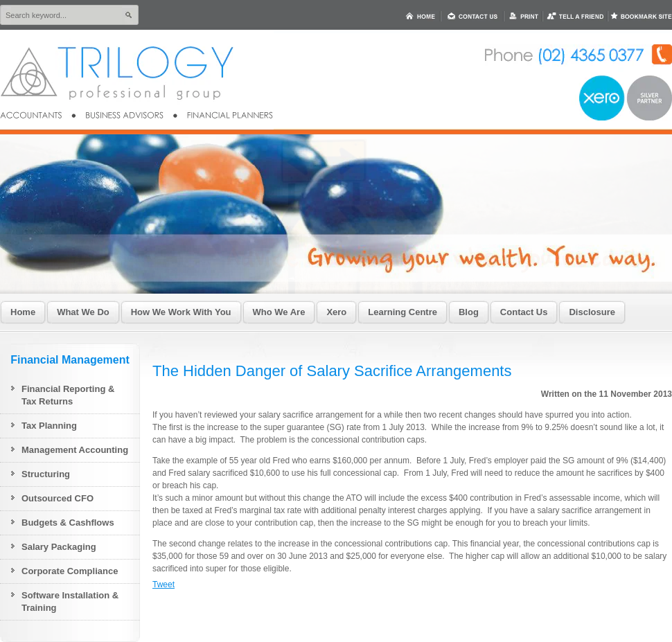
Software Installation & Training (70, 601)
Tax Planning (49, 426)
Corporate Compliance (70, 571)
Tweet (163, 585)
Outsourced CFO (58, 498)
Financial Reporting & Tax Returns (68, 395)
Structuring (46, 474)
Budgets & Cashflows (68, 523)
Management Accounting (75, 450)
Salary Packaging (59, 547)
